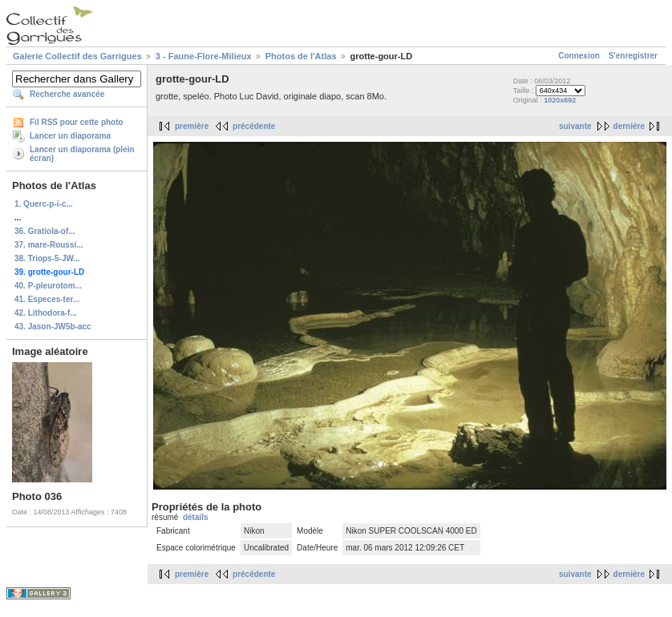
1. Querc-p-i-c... (44, 204)
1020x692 (560, 100)
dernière (629, 126)
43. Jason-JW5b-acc (53, 327)
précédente (254, 126)
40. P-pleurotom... (48, 286)
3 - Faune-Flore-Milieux (204, 56)
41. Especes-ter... (47, 299)
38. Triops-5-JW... (47, 258)
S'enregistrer (633, 56)
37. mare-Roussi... (49, 245)
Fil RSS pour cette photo (77, 122)
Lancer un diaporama (70, 136)
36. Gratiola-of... (45, 231)
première (192, 126)
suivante (575, 126)
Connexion (579, 56)
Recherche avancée (67, 94)
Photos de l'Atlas (301, 56)
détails (196, 517)
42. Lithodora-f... (46, 313)
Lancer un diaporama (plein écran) (82, 154)
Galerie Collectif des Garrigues (77, 56)
